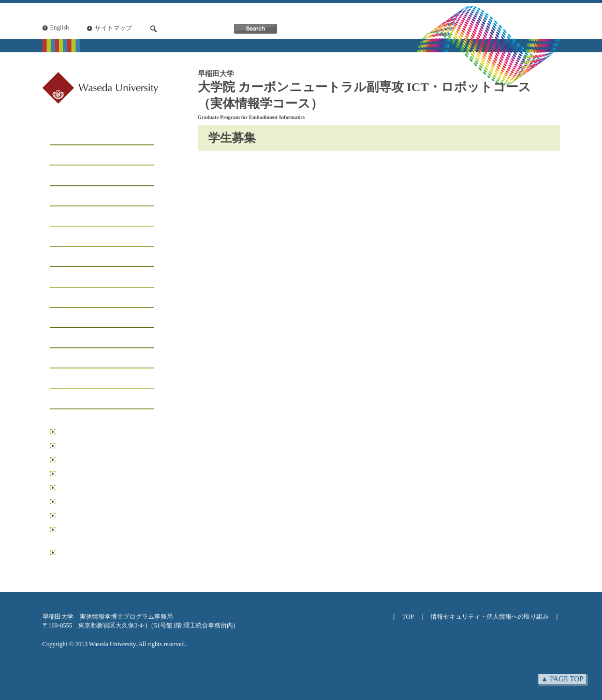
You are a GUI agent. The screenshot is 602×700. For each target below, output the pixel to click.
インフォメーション (87, 277)
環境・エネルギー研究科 (92, 488)
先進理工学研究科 (83, 474)
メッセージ (71, 156)
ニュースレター (79, 379)
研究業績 (67, 338)
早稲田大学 (74, 432)
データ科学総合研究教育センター (105, 516)
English (60, 27)
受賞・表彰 (71, 318)
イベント (67, 298)
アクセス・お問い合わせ (96, 399)
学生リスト (71, 217)
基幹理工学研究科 (83, 446)
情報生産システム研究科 (92, 502)
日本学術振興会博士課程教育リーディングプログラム (105, 557)
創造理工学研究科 (83, 460)
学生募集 (67, 237)
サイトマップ (113, 28)
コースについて (79, 176)
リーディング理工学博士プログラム (105, 534)
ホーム (63, 135)
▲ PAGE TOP (562, 679)
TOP (408, 617)
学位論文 (67, 359)
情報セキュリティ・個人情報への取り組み (490, 617)
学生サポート (75, 257)
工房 (58, 196)
